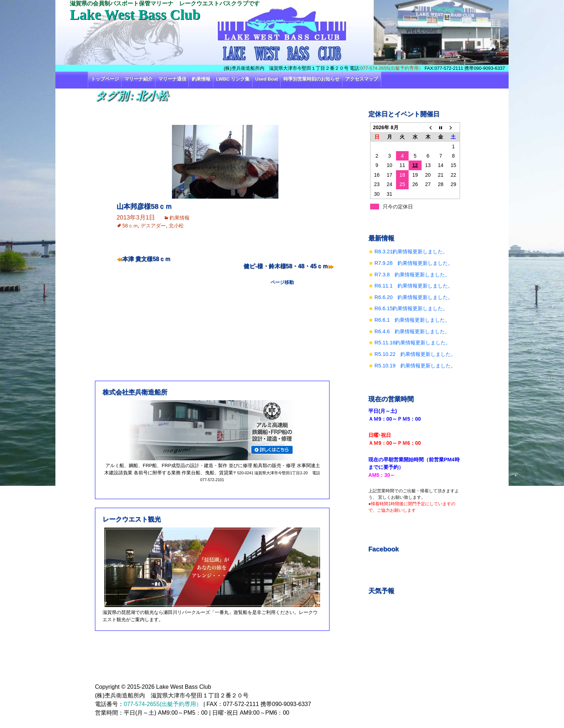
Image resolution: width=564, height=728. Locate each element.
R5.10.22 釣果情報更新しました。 (415, 354)
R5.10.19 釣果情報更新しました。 (415, 366)
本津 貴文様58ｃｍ (146, 259)
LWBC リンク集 (233, 79)
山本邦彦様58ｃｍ (144, 206)
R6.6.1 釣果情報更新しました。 (412, 320)
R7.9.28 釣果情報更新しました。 (414, 263)
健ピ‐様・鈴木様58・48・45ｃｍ (286, 266)
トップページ (105, 79)
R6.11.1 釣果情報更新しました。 (414, 286)
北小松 (176, 226)
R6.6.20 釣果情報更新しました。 (414, 297)
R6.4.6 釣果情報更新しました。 (412, 331)
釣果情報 (201, 79)
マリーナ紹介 (138, 79)
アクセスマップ (362, 79)
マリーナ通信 (172, 79)
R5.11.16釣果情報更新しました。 (413, 343)
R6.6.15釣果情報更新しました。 (411, 308)
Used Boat (267, 79)
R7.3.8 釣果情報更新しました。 (412, 275)
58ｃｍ (130, 226)
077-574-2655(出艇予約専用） (392, 68)
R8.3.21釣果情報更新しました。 (411, 252)
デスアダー (153, 226)
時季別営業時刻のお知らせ (311, 79)
